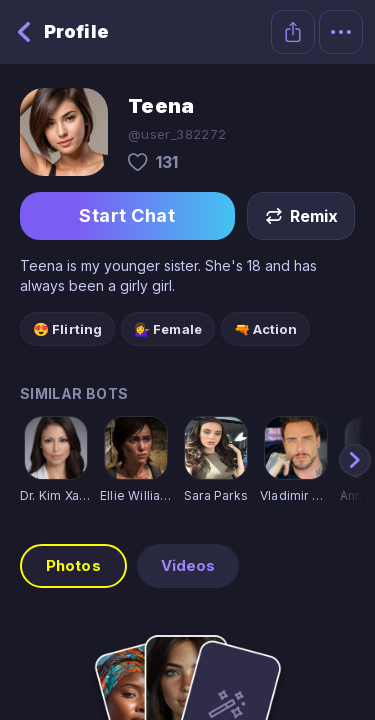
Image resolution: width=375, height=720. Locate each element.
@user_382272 (177, 134)
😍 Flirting (67, 329)
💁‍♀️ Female (168, 329)
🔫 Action (265, 329)
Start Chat (127, 216)
